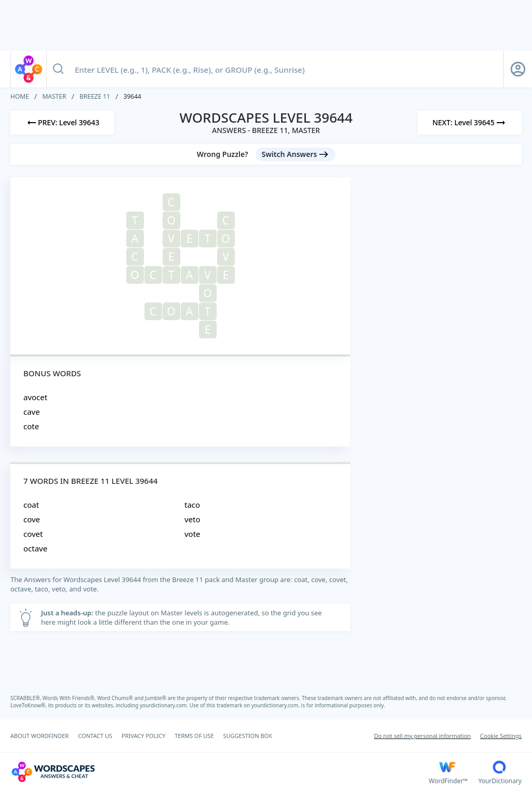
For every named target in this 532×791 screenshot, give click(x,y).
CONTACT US (95, 736)
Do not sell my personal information (422, 736)
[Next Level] (470, 123)
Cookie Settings (501, 736)
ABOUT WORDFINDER (39, 736)
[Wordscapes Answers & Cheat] (220, 772)
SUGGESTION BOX (247, 736)
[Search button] (58, 69)
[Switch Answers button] (296, 154)
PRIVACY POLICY (143, 736)
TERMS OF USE (194, 736)
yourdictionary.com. (165, 705)
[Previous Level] (62, 123)
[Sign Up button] (518, 69)
